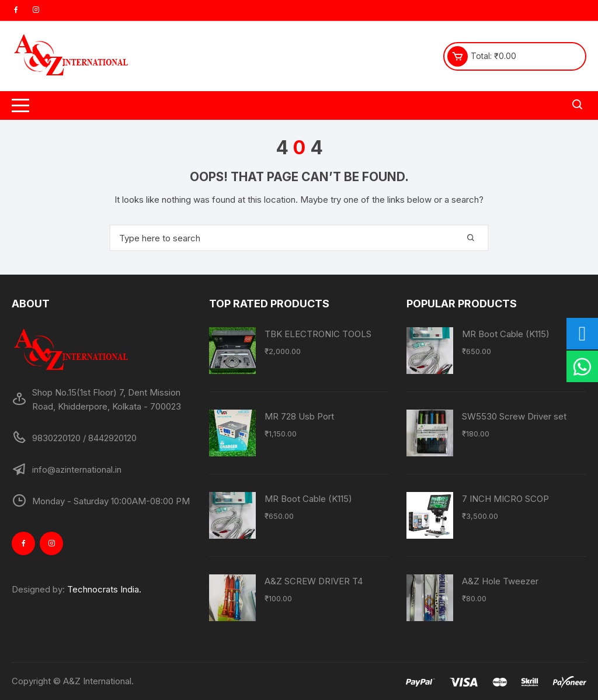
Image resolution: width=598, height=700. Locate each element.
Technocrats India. (104, 589)
